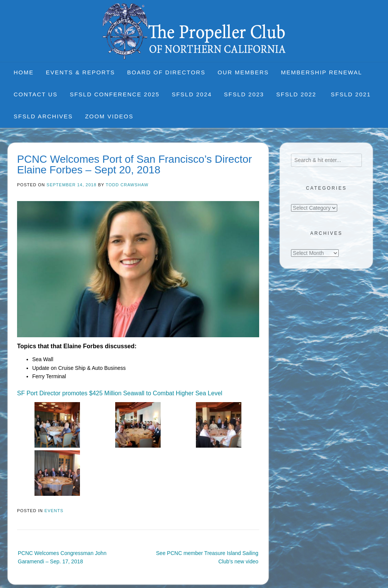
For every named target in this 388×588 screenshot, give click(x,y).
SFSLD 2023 (244, 94)
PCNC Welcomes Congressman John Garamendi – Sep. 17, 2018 (62, 557)
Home (24, 72)
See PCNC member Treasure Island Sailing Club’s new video (207, 557)
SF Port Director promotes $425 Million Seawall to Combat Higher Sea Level (120, 393)
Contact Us (36, 94)
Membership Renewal (322, 72)
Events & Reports (81, 72)
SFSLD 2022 (297, 94)
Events (54, 511)
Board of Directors (167, 72)
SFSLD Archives (43, 116)
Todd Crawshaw (127, 185)
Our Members (243, 72)
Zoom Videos (109, 116)
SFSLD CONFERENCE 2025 (115, 94)
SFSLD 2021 (351, 94)
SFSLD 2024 (192, 94)
